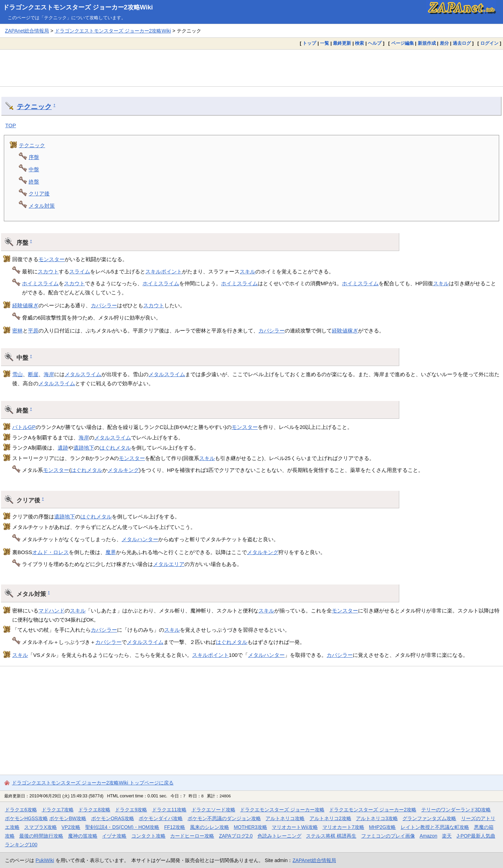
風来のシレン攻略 (210, 827)
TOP (11, 125)
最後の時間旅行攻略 (41, 836)
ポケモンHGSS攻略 (26, 818)
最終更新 (342, 43)
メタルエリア (169, 564)
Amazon (428, 836)
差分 (444, 43)
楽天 (447, 836)
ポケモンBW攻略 (68, 818)
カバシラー (104, 305)
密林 (17, 331)
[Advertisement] (251, 68)
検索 (359, 43)
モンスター (52, 259)
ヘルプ (375, 43)
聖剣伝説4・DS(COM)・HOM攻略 (122, 827)
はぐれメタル (115, 448)
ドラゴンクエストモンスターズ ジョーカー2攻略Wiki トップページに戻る (93, 783)
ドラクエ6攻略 (21, 810)
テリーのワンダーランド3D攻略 (456, 810)
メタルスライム (83, 374)
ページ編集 (403, 43)
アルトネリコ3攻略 (377, 818)
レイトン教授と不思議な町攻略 (435, 827)
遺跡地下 (84, 448)
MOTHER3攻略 (250, 827)
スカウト (48, 271)
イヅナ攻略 (114, 836)
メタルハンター (140, 539)
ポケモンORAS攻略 (113, 818)
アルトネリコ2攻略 (330, 818)
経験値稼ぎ (25, 305)
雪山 (17, 374)
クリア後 (39, 193)
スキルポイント (164, 271)
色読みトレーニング (279, 836)
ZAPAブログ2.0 (236, 836)
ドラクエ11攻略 (169, 810)
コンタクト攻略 (148, 836)
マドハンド (52, 611)
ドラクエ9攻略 (131, 810)
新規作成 (427, 43)
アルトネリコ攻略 (285, 818)
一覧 (325, 43)
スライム (80, 271)
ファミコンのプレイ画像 (388, 836)
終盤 (34, 182)
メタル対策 (42, 206)
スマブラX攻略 (40, 827)
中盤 (34, 169)
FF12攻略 (175, 827)
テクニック (34, 107)
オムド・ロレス (50, 552)
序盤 (34, 157)
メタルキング (123, 470)
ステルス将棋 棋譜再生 (331, 836)
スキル (247, 271)
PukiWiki (45, 860)
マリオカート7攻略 (343, 827)
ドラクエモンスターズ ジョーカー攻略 (282, 810)
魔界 (111, 552)
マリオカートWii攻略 (295, 827)
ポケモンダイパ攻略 (161, 818)
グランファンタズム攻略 (429, 818)
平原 (33, 331)
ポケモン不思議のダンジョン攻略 (224, 818)
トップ (309, 43)
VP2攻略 (71, 827)
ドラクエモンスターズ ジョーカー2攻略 (373, 810)
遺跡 (63, 448)
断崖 (33, 374)
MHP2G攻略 (382, 827)
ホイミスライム (40, 283)
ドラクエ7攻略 (58, 810)
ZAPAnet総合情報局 (27, 31)
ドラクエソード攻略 (213, 810)
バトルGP (24, 427)
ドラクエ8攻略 (94, 810)
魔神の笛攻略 (83, 836)
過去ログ (462, 43)
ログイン (489, 43)
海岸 (49, 374)
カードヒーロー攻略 (192, 836)
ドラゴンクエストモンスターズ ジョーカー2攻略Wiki (78, 7)
